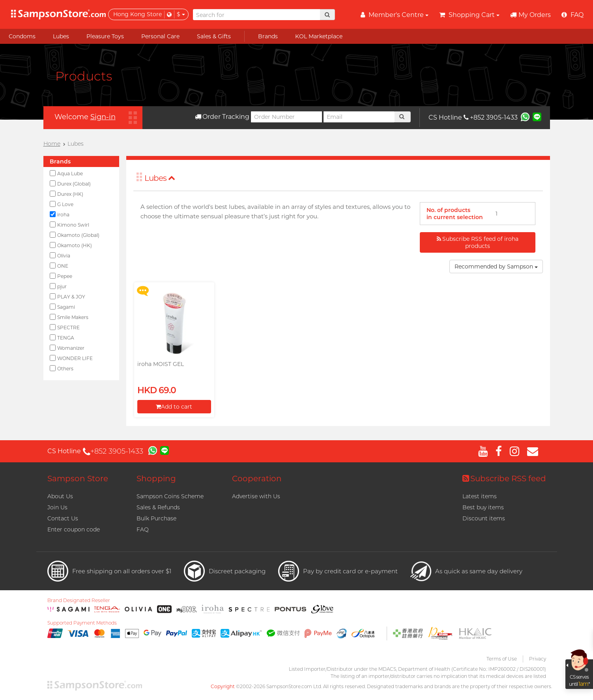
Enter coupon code (74, 529)
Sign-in (103, 117)
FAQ (143, 529)
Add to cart (174, 407)
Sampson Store (78, 479)
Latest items (480, 496)
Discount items (484, 518)
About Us (60, 496)
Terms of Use (502, 659)
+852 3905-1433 (491, 117)
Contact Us (63, 518)
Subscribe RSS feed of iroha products (478, 242)
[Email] (359, 117)
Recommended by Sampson (496, 266)
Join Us (57, 507)
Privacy (538, 659)
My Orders (530, 15)
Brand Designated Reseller (79, 601)
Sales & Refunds (158, 507)
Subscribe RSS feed (504, 479)
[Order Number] (286, 117)
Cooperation (257, 479)
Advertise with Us (256, 496)
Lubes (160, 178)
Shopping (156, 479)
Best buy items (483, 507)
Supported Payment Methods (82, 623)
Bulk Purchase (156, 518)
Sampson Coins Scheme (170, 496)
